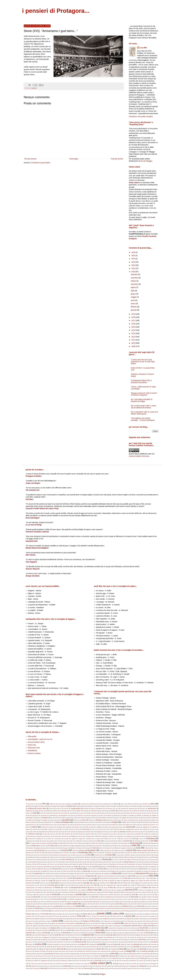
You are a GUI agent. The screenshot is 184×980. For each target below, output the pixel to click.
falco (134, 855)
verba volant (97, 963)
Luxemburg (51, 885)
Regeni (156, 926)
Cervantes (50, 832)
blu (53, 822)
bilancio (154, 820)
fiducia (89, 860)
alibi (103, 806)
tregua (76, 958)
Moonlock (98, 895)
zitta (135, 968)
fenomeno (147, 857)
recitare (110, 926)
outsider (44, 904)
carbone (35, 829)
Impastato (37, 874)
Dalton (120, 841)
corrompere (98, 839)
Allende (121, 806)
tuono (121, 958)
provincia (102, 921)
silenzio (136, 942)
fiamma (82, 860)
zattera (117, 968)
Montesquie (89, 895)
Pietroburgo (126, 911)
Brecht (143, 822)
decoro (109, 843)
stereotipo (80, 949)
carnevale (56, 829)
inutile (137, 876)
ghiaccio (140, 864)
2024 (133, 259)
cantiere (114, 827)
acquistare (84, 804)
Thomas (89, 956)
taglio (78, 954)
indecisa (79, 874)
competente (137, 834)
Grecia (101, 869)
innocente (31, 876)
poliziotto (127, 914)
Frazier (67, 862)
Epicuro (94, 853)
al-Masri (62, 806)
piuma (66, 914)
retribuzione (134, 928)
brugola (28, 825)
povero (121, 916)
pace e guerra (72, 904)
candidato (99, 827)
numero (117, 899)
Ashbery (28, 813)
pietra (119, 911)
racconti (34, 88)
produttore (121, 919)
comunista (56, 836)
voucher (154, 966)
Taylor (107, 954)
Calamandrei (136, 825)
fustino (121, 862)
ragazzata (153, 923)
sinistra (38, 944)
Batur (137, 818)
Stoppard (114, 949)
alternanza (129, 806)
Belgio (45, 820)
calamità (145, 825)
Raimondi (44, 926)
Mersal (51, 892)
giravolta (62, 867)
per (94, 908)
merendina (37, 892)
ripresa (91, 930)
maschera (119, 888)
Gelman (87, 864)
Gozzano (55, 869)
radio (139, 923)
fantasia (37, 857)
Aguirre (36, 806)
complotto (153, 834)
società (99, 944)
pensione (80, 908)
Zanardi (95, 968)
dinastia (114, 846)
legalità (112, 881)
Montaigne (71, 895)
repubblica (69, 928)
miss (143, 892)
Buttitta (114, 825)
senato (119, 940)
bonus (88, 822)
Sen (113, 940)
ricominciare (29, 930)
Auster (28, 815)
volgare (109, 966)
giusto (104, 867)
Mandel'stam (48, 888)
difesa (59, 846)
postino (102, 916)
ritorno (127, 930)
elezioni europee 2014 (144, 850)
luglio (133, 291)
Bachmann (117, 815)
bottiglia (124, 822)
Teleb (125, 954)
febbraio (134, 307)
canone (107, 827)
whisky (66, 968)
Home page (74, 159)
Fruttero (85, 862)
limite (73, 883)
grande (89, 869)
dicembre (134, 274)
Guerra (141, 869)
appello (48, 811)
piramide (37, 914)
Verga (120, 964)
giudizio (83, 867)
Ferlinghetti (155, 857)
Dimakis (91, 846)
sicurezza (110, 942)
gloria (123, 867)
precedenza (153, 916)
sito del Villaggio (146, 161)
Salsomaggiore (42, 935)
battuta (131, 818)
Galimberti (155, 862)
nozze (105, 899)
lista (103, 883)
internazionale (121, 876)
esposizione (65, 855)
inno (157, 874)
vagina (154, 961)
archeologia (63, 811)
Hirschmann (103, 871)
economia (65, 850)
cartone (78, 829)
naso (80, 897)
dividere (73, 848)
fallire (145, 855)
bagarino (125, 815)
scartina (59, 937)
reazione (103, 926)
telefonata (132, 954)
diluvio (84, 846)
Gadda (141, 862)
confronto (111, 836)
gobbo (133, 867)
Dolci (95, 848)
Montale (79, 894)
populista (64, 916)
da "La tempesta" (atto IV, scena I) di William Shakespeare (144, 413)
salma (34, 935)
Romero (58, 933)
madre (81, 885)
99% (44, 804)
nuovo (123, 899)
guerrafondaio (36, 871)
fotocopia (40, 862)
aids (42, 806)
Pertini (30, 911)
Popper (57, 916)
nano (66, 897)
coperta (66, 839)
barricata (96, 818)
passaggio (95, 906)
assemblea (64, 813)
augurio (141, 813)
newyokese (155, 897)
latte (79, 881)
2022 (133, 265)
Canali (84, 827)
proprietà (40, 921)
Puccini (125, 921)
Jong (59, 878)
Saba (27, 935)
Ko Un (119, 878)
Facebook (152, 236)
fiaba (76, 860)
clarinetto (150, 832)
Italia (151, 876)
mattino (44, 890)
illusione (146, 871)
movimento (149, 895)
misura (149, 892)
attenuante (121, 813)
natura (93, 897)
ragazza (145, 923)
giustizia (96, 867)
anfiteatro (100, 808)
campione (77, 827)
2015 (133, 327)
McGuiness (74, 890)
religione (53, 928)
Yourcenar (87, 968)
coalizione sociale (34, 834)
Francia (60, 862)
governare (47, 869)
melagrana (119, 890)
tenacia (28, 956)
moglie (34, 895)
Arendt (93, 811)
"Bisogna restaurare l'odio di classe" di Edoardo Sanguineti (144, 394)
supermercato (104, 951)
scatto (72, 937)
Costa (134, 839)
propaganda (155, 919)
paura (133, 906)
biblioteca (133, 820)
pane (118, 904)
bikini (148, 820)
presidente (60, 919)
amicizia (59, 808)
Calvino (34, 827)
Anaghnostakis (76, 808)
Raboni (109, 923)
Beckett (156, 818)
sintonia (49, 944)
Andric (93, 808)
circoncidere (114, 832)
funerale (103, 862)
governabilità (37, 869)
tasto (101, 954)
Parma (30, 906)
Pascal (64, 906)
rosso (78, 933)
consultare (147, 836)
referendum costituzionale (143, 926)
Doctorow (88, 848)
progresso (146, 919)
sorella (28, 947)
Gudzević (133, 869)
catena (108, 829)
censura (28, 832)
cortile (119, 839)
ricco (150, 928)
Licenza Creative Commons (139, 456)
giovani (55, 867)
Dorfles (147, 848)
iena (118, 871)
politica (116, 914)
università (90, 961)
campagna (59, 827)
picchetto (101, 911)
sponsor (129, 947)
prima (74, 919)
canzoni (129, 827)
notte (90, 899)
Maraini (92, 888)
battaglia (124, 818)
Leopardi (141, 881)
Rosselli (65, 933)
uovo (103, 961)
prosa (55, 921)
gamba (30, 864)
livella (119, 883)
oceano (28, 902)
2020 (133, 272)
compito (146, 834)
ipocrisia (144, 876)
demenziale (124, 843)
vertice (141, 964)
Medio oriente (93, 890)
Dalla (114, 841)
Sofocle (115, 944)
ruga (120, 933)
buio (58, 825)
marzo (133, 304)
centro (35, 832)
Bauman (143, 818)
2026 (133, 252)
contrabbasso (39, 839)
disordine (46, 848)
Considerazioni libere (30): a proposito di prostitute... (141, 381)
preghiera (37, 919)
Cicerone (88, 832)
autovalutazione (63, 815)
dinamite (107, 846)
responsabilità (83, 928)
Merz (57, 892)
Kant (71, 878)
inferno (131, 874)
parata (145, 904)
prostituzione (76, 921)
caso (96, 829)
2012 (133, 337)
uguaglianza (44, 961)
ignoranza (131, 871)
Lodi (131, 883)
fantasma (45, 857)
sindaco (30, 944)
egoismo (109, 850)
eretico (135, 853)
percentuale (101, 908)
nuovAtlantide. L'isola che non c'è (40, 739)
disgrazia (38, 848)
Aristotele (121, 811)
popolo (50, 916)
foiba (123, 860)
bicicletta (141, 820)
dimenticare (99, 846)
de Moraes (80, 843)
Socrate (108, 944)
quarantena (61, 923)
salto (51, 935)
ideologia (112, 871)
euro (103, 855)
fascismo (71, 857)
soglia (122, 944)
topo (126, 956)
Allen (115, 806)
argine (106, 811)
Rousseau (90, 933)
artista (149, 811)
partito (57, 906)
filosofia (105, 859)
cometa (105, 834)
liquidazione (96, 883)
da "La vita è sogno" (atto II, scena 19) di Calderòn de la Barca (144, 407)
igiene (124, 871)
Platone (85, 914)
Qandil (37, 923)
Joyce (65, 878)
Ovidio (51, 904)
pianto (88, 911)
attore (129, 813)
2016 (133, 324)
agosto (134, 287)
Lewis (41, 883)
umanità (63, 961)
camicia (52, 827)
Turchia (142, 958)
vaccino (141, 961)
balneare (37, 818)
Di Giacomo (42, 846)
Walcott (43, 968)
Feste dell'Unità (67, 860)
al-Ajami (54, 806)
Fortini (33, 862)
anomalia (123, 808)
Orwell (154, 902)
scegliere (85, 937)
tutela (29, 961)
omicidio (62, 902)
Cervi (57, 832)
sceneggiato (100, 937)
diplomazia (126, 846)
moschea (141, 895)
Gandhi (36, 864)
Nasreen (87, 897)
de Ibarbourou (42, 843)
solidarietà (136, 944)
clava (157, 832)
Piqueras (29, 914)
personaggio (155, 908)
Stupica (44, 951)
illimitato (139, 871)
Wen (60, 968)
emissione (66, 853)
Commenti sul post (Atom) (41, 163)
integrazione (90, 876)
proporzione (31, 921)
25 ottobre (37, 804)
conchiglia (72, 836)
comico (111, 834)
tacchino (66, 954)
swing (27, 954)
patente (118, 906)
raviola (82, 926)
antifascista (29, 811)
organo (136, 902)
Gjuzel (117, 867)
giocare (34, 867)
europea (118, 855)
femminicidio (130, 857)
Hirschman (94, 871)
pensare (63, 908)
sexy (157, 940)
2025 (133, 255)
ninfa (29, 899)
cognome (53, 834)
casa (91, 829)
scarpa (53, 937)
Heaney (71, 871)
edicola (74, 850)
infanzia (115, 873)
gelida (81, 864)
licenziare (66, 883)
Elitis (43, 853)
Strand (142, 949)
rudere (115, 933)
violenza (66, 966)
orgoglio (143, 902)
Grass (95, 869)
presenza (52, 919)
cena (155, 829)
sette (152, 940)
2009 (133, 346)
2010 (133, 343)
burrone (90, 825)
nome (49, 899)
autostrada (53, 815)
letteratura (29, 883)
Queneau (80, 923)
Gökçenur (154, 867)
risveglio (114, 930)
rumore (141, 933)
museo (42, 897)
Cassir (102, 829)
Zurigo (147, 968)
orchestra (117, 902)
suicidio (87, 951)
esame (35, 855)
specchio (61, 947)
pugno (138, 921)
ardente (86, 811)
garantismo (44, 864)
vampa (39, 964)
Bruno (34, 825)
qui (149, 217)
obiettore (136, 899)
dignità (78, 846)
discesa (150, 846)
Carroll (64, 829)
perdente (109, 908)
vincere (47, 966)
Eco (57, 850)
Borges (115, 822)
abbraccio (53, 804)
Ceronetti (42, 832)
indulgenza (107, 874)
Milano (111, 892)
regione (30, 928)
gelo (93, 864)
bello (58, 820)
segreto (84, 940)
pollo (140, 914)
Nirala (35, 899)
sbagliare (138, 935)
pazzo (146, 906)
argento (100, 811)
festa (57, 860)
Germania (122, 864)
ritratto (133, 930)
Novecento (97, 899)
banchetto (68, 818)
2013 (133, 333)
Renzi (61, 928)
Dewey (34, 846)
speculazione (70, 947)
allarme (109, 806)
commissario (120, 834)
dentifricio (146, 843)
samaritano (70, 935)
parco (151, 904)
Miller (122, 892)
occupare (154, 899)
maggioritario (110, 885)
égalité (102, 850)
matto (51, 890)
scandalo (36, 937)
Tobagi (96, 956)
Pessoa (46, 911)
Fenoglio (139, 857)
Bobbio (58, 822)
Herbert (78, 871)
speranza (87, 947)
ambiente (31, 808)
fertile (45, 860)
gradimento (64, 869)
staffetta (41, 949)
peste (53, 911)
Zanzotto (110, 968)
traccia (154, 956)
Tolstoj (120, 956)
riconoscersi (39, 930)
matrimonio (29, 890)
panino (133, 904)
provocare (110, 921)
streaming (149, 949)
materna (154, 888)
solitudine (145, 944)
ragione (28, 926)
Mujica (156, 895)
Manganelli (75, 888)
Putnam (156, 921)
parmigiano (38, 906)
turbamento (134, 958)
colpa (86, 834)
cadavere (128, 825)
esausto (42, 855)
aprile (133, 300)
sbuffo (155, 935)
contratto (49, 839)
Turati (126, 958)
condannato (89, 836)
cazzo (149, 829)
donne (138, 848)
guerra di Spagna (151, 869)
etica (89, 855)
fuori (115, 862)
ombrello (48, 902)
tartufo (88, 954)
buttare (107, 825)
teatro (113, 954)
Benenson (77, 820)
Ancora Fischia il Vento (36, 742)
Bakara (133, 815)
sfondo (54, 942)
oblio (143, 899)
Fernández (38, 860)
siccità (103, 942)
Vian (27, 966)
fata (77, 857)
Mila (106, 892)
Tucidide (114, 958)
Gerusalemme (131, 864)
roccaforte (38, 933)
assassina (55, 813)
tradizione (29, 958)
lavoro (91, 880)
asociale (48, 813)
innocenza (39, 876)
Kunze (140, 878)
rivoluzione (153, 930)
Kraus (126, 878)
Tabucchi (58, 954)
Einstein (116, 850)
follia (135, 860)
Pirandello (45, 914)
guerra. (28, 871)
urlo (108, 961)
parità (157, 904)
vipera (73, 966)
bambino (45, 818)
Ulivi (52, 961)
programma (137, 919)
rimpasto (77, 930)
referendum (128, 926)
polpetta (147, 914)
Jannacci (35, 878)
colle (74, 834)
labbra (154, 878)
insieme (81, 876)
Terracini (40, 956)
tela (120, 954)
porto (95, 916)
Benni (84, 820)
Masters (146, 888)
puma (150, 921)
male (155, 885)
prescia (45, 919)
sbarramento (147, 935)
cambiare (44, 827)
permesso (137, 908)
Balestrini (147, 815)
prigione (68, 919)
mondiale (47, 895)
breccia (136, 822)
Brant (130, 822)
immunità (28, 874)
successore (71, 951)
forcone (148, 860)
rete (127, 928)
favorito (102, 857)
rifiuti (51, 930)
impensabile (46, 874)
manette (66, 888)
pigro (142, 911)
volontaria (117, 966)
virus (79, 966)
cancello (91, 827)
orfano (129, 902)
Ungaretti (70, 961)
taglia (72, 954)
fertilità (52, 860)
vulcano (28, 968)
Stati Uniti (60, 949)
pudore (132, 921)
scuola (63, 940)
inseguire (74, 876)
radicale (126, 923)
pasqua (87, 906)
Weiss (54, 968)
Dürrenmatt (38, 850)
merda (30, 892)
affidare (130, 804)
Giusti (89, 867)
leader (99, 881)
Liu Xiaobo (111, 883)
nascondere (73, 897)
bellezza (52, 820)
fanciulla (30, 857)
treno (81, 958)
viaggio (154, 964)
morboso (106, 895)
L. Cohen (147, 878)
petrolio (60, 911)
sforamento (62, 942)
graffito (72, 869)
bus (96, 825)
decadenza (101, 843)
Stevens (99, 949)
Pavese (139, 906)
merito (45, 892)
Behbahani (38, 820)
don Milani (115, 848)
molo (40, 895)
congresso (128, 836)
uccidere (36, 961)
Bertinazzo (110, 820)
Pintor (148, 911)
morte (133, 895)
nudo (110, 899)
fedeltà (116, 857)
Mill (117, 892)
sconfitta (43, 940)
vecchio (58, 964)
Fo (118, 860)
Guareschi (118, 869)
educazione (91, 850)
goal (128, 867)
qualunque (44, 923)
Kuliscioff (133, 878)
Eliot (38, 853)
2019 (133, 314)
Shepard (96, 942)
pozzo (137, 916)
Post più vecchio (117, 159)
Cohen (60, 834)
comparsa (129, 834)
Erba (129, 853)
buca (53, 825)
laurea (84, 881)
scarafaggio (45, 937)
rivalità (146, 930)
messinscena (65, 892)
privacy (98, 919)
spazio (55, 947)
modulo (28, 895)
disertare (30, 848)
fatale (83, 857)
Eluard (49, 853)
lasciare (64, 881)
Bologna (66, 822)
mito (155, 892)
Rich (155, 928)
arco (71, 811)
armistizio (135, 811)
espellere (56, 855)
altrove (141, 806)
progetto (129, 919)
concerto (64, 836)
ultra (56, 961)
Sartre (125, 935)
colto (98, 834)
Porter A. (89, 916)
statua (68, 949)
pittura (60, 914)
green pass (110, 869)
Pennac (56, 908)
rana (50, 926)
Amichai (51, 808)
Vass (52, 964)
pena (44, 908)
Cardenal (43, 829)
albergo (85, 806)
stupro (64, 951)
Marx (111, 888)
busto (101, 825)
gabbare (134, 862)
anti (138, 808)
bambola (53, 818)
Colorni (80, 834)
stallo (53, 949)
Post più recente (30, 159)
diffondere (66, 846)
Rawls (89, 926)
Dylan (46, 850)
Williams (72, 968)
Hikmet (85, 871)
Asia (35, 813)
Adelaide (92, 804)
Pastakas (111, 906)
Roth (84, 933)
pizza (72, 914)
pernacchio (145, 908)
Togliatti (103, 956)
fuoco (110, 862)
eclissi (52, 850)
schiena (139, 937)
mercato (156, 890)
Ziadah (123, 968)
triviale (101, 958)
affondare (145, 804)
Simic (148, 942)
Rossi (72, 933)
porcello (72, 916)
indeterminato (88, 874)
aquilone (55, 811)
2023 (133, 262)
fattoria (89, 857)
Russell (148, 933)
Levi (36, 883)
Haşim (59, 871)
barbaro (89, 818)
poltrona (154, 914)
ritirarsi (120, 930)
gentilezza (113, 864)
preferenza (29, 919)
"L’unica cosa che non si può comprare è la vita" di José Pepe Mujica (143, 362)
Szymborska (49, 954)
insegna (57, 876)
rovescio (108, 933)
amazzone (155, 806)
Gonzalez (28, 869)
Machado (74, 885)
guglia (45, 871)
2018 (133, 317)
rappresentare (66, 926)
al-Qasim (69, 806)
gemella (99, 864)
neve (140, 897)
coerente (45, 834)
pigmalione (135, 911)
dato (134, 841)
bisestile (47, 822)
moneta (63, 895)
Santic (96, 935)
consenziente (138, 836)
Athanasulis (112, 813)
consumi (156, 836)
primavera (81, 919)
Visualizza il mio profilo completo (141, 117)
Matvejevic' (65, 890)
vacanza (124, 961)
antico (143, 808)
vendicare (78, 964)
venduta (86, 964)
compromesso (30, 836)
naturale (101, 897)
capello (138, 827)
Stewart (107, 949)
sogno (128, 944)
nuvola (129, 899)
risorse (98, 930)
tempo (155, 954)
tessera (65, 956)
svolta (137, 951)
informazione (140, 873)
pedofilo (30, 908)
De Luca (52, 843)
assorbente (73, 813)
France (54, 862)
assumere (81, 813)
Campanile (68, 827)
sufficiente (80, 951)
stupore (57, 951)
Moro (119, 895)
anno (117, 808)
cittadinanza (129, 832)
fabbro (129, 855)
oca (147, 899)
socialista (92, 944)
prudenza (118, 921)
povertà (129, 916)
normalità (69, 899)
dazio (139, 841)
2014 (133, 330)
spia (100, 947)
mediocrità (105, 890)
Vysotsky (35, 968)
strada (129, 949)
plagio (78, 914)
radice (133, 923)
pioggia (154, 911)
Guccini (126, 869)
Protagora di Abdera (89, 921)
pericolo (129, 908)
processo (113, 919)
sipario (56, 944)
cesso (62, 832)
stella (74, 949)
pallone (97, 904)
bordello (108, 822)
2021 (133, 268)
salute (56, 935)
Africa (153, 804)
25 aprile (28, 804)
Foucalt (47, 862)
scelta (92, 937)
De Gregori (32, 843)
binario (28, 822)
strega (157, 949)
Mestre (73, 892)
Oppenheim (77, 902)
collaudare (67, 834)
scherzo (125, 937)
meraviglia (148, 890)
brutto (40, 825)
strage (135, 949)
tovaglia (147, 956)
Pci (151, 906)
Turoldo (156, 958)
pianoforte (81, 911)
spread (147, 947)
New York (147, 897)
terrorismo (57, 956)
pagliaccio (84, 904)
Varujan (46, 964)
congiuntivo (120, 836)
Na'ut (60, 897)
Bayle (150, 818)
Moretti (113, 895)
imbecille (154, 871)
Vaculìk (148, 961)
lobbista (125, 883)
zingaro (130, 968)
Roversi (99, 933)
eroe (148, 853)
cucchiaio (91, 841)
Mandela (57, 888)
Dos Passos (155, 848)
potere (115, 916)
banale (60, 818)
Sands (78, 935)
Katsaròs (87, 878)
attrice (134, 813)
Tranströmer (54, 958)
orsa (149, 902)
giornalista (47, 867)
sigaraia (123, 942)
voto (148, 966)
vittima (91, 966)
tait (83, 954)
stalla (47, 949)
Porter (79, 916)
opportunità (87, 902)
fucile (91, 862)
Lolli (144, 883)
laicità (36, 881)
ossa (34, 904)
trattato (69, 958)
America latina (42, 808)
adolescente (107, 804)
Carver (85, 829)
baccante (108, 815)
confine (97, 836)
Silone (142, 942)
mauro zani (32, 745)
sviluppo (129, 951)
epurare (109, 853)
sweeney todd (146, 951)
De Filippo (155, 841)
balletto (154, 815)
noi (44, 899)
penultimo (88, 908)
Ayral (87, 815)
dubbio (30, 850)
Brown (155, 822)
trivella (95, 958)
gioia (40, 867)
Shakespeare (79, 942)
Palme (104, 904)
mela (112, 890)
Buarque (47, 825)
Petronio (67, 911)
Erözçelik (28, 855)
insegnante (65, 876)
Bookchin (100, 822)
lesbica (148, 881)
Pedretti (37, 908)
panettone (125, 904)
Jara (41, 878)
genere (106, 864)
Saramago (109, 935)
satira (131, 935)
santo (102, 935)
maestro (88, 885)
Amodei (66, 808)
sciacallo (154, 937)
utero (113, 961)
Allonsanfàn (32, 736)
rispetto (107, 930)
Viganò (33, 966)
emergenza (57, 853)
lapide (58, 881)
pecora (156, 906)
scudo (57, 940)
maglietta (125, 885)
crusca (84, 841)
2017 (133, 320)
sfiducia (48, 942)
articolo (142, 811)
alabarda (78, 806)
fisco (114, 860)
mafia (95, 885)
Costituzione (150, 839)
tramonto (36, 958)
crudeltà (77, 841)
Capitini (154, 827)
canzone (121, 827)
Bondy (82, 822)
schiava (132, 937)
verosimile (133, 964)
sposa (141, 947)
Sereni (141, 940)
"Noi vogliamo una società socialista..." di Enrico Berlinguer (143, 419)
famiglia (156, 855)
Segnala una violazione (139, 437)
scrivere (50, 940)
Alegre (97, 806)
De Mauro (71, 843)
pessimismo (37, 911)
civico (136, 832)
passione (103, 906)
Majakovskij (140, 885)
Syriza (41, 954)
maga (102, 885)
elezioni (129, 850)
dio (120, 846)
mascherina (128, 888)
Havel (65, 871)
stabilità (28, 949)
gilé (29, 867)
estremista (82, 855)
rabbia (103, 923)
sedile (70, 940)
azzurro (101, 815)
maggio (134, 297)
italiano (28, 878)
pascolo (71, 906)
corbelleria (89, 839)
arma (128, 811)
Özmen (57, 904)
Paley (91, 904)
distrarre (53, 848)
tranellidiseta (32, 751)
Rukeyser (134, 933)
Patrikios (125, 906)
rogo (52, 933)
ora (111, 902)
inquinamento (48, 876)
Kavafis (95, 878)
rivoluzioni (29, 933)
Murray (35, 897)
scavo (78, 937)
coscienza (126, 839)
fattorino (95, 857)
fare (59, 857)
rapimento (57, 926)
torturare (140, 956)
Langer (50, 881)
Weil (49, 968)
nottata (84, 899)
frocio (78, 862)
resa (75, 928)
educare (82, 850)
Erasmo (123, 853)
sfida (41, 942)
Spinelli (113, 947)
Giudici (76, 867)
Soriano (34, 947)
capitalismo (146, 827)
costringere (29, 841)
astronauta (96, 813)
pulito (144, 921)
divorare (80, 848)
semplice (97, 940)
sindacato (155, 942)
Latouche (72, 881)
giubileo (69, 867)
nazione (126, 897)
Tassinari (95, 954)
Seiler (91, 940)
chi (67, 832)
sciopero (35, 940)
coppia (73, 839)
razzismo (96, 926)
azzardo (94, 815)
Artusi (155, 811)
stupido (50, 951)
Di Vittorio (51, 846)
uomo (97, 961)
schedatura (109, 937)
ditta (59, 848)
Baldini (139, 815)
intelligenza (100, 876)
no (40, 899)
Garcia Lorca (54, 864)
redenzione (118, 926)
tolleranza (112, 956)
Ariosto (113, 811)
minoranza (136, 892)
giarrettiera (148, 864)
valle (27, 964)
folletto (129, 860)
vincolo (54, 966)
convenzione (57, 839)
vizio (103, 966)
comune (39, 836)
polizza (134, 914)
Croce (58, 841)
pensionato (71, 908)
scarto (66, 937)
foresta (154, 860)
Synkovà (34, 954)
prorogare (48, 921)
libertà (53, 883)
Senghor (126, 940)
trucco (107, 958)
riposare (84, 930)
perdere (116, 908)
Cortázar (106, 839)
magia (118, 885)
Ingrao (151, 874)
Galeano (147, 862)
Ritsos (139, 930)
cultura (99, 841)
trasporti (62, 958)
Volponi (124, 966)
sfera (36, 942)
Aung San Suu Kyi (151, 813)
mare (106, 888)
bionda (34, 822)
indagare (72, 874)
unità (83, 961)
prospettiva (67, 921)
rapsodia (75, 926)
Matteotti (37, 890)
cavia (144, 829)
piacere (74, 911)
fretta (73, 862)
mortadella (126, 895)
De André (146, 841)
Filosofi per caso (34, 748)
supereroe (95, 951)
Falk (139, 855)
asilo (41, 813)
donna (132, 848)
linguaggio (86, 883)
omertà (55, 902)
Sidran (117, 942)
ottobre (134, 281)
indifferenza (98, 874)
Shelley (89, 942)
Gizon (110, 867)
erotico (154, 853)
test (78, 956)
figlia (94, 860)
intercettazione (110, 876)
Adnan (99, 804)
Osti (39, 904)
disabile (143, 846)
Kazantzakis (104, 878)
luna (43, 885)
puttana (30, 923)
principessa (90, 919)
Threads (145, 236)
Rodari (46, 933)
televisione (147, 954)
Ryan (155, 933)
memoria (129, 890)
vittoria (98, 966)
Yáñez (79, 968)
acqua (76, 804)
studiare (37, 951)
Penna (50, 908)
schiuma (146, 937)
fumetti (97, 862)
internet (130, 876)
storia (121, 949)
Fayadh (109, 857)
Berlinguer (99, 820)
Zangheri (102, 968)
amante (148, 806)
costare (141, 839)
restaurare (111, 928)
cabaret (120, 825)
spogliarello (121, 947)
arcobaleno (78, 811)
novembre (135, 278)
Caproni (28, 829)
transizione (45, 958)
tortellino (132, 956)
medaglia (83, 890)
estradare (73, 855)
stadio (34, 949)
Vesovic (147, 964)
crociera (64, 841)
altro (135, 806)
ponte (36, 916)
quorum (88, 923)
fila (99, 860)
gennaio (134, 310)
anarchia (86, 808)
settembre (135, 284)
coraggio (80, 839)
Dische (156, 846)
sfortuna (70, 942)
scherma (118, 937)
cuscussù (107, 841)
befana (30, 820)
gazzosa (68, 864)
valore (33, 964)
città (121, 832)
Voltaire (142, 966)
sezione (30, 942)
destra (27, 846)
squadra (154, 947)
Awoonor (80, 815)
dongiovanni (124, 848)
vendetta (70, 964)
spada (48, 947)
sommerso (153, 944)
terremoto (48, 956)
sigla (130, 942)
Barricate (104, 818)
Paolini (139, 904)
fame (150, 855)
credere (51, 841)
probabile (105, 919)
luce (149, 883)
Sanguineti (86, 935)
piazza (94, 911)
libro (60, 883)
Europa (109, 855)
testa (83, 956)
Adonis (116, 804)
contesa (30, 839)
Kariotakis (78, 878)
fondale (141, 860)
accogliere (68, 804)
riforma (63, 930)
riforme (69, 930)
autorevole (44, 815)
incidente (64, 874)
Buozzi (77, 825)
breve (149, 822)
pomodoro (29, 916)
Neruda (133, 897)
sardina (119, 935)
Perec (123, 908)
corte (113, 839)
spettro (94, 947)
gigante (156, 864)
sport (135, 947)
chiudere (80, 832)
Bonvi (93, 822)
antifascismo (152, 808)
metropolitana (90, 892)
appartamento (39, 811)
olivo (42, 902)
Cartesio (71, 829)
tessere (72, 956)
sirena (62, 944)
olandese (35, 902)
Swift (155, 951)
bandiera (76, 818)
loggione (137, 883)
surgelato (114, 951)
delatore (116, 843)
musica (49, 897)
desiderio (154, 843)
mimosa (129, 892)
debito (87, 843)
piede (108, 911)
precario (144, 916)
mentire (140, 890)
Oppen (69, 902)
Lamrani (43, 881)
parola (45, 906)
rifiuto (57, 930)
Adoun (123, 804)
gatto (62, 864)
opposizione (96, 902)
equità (116, 853)
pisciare (54, 914)
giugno (134, 294)
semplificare (106, 940)
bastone (117, 818)
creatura (44, 841)
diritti (134, 845)
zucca (141, 968)
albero (91, 806)
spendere (79, 947)
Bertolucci (118, 820)
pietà (113, 911)
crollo (71, 841)
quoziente (96, 923)
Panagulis (111, 904)
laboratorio (29, 881)
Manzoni (84, 888)
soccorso (74, 944)
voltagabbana (133, 966)
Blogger (102, 974)
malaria (149, 885)
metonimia (81, 892)
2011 (133, 340)
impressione (56, 874)
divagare (66, 848)
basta (110, 818)
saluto (63, 935)
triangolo (88, 958)
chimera (73, 832)
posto (108, 916)
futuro (127, 862)
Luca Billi (143, 48)
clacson (143, 832)
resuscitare (120, 928)
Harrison (52, 871)
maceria (66, 885)
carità (49, 829)
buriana (83, 825)
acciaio (60, 804)
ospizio (28, 904)
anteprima (132, 808)
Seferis (77, 940)
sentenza (133, 940)
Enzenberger (83, 852)
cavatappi (128, 829)
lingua (79, 883)
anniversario (109, 808)
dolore (101, 848)
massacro (137, 888)
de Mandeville (62, 843)
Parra (51, 906)
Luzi (59, 885)
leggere (133, 881)
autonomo (35, 815)
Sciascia (28, 940)
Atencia (104, 813)
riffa (46, 930)
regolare (37, 928)
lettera (154, 881)
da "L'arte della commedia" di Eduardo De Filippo (142, 400)
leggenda (125, 881)
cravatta (37, 841)
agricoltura (29, 806)
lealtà (106, 881)
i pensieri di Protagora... (56, 11)
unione (77, 961)
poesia (92, 914)
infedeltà (124, 874)
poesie (101, 913)
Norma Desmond (58, 899)
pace (63, 904)
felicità (122, 857)
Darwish (127, 841)
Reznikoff (143, 928)
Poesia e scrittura (34, 753)
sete (147, 940)
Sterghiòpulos (90, 949)
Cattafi (115, 829)
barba (82, 818)
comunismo (47, 836)
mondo (54, 894)
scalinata (28, 937)
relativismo (45, 928)
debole (94, 843)
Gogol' (146, 867)
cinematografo (97, 832)
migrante (100, 892)
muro (29, 897)
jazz (46, 878)
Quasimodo (70, 923)
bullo (71, 825)
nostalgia (77, 899)
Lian (47, 883)
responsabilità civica (97, 928)
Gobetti (140, 867)
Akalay (48, 806)
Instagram (133, 239)
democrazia (134, 843)
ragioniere (35, 926)
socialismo (83, 944)
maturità (57, 890)
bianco (126, 820)
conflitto (104, 836)
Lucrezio (37, 885)
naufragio (108, 897)
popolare (43, 916)
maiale (132, 885)
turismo (149, 958)
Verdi (114, 964)
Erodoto (142, 853)
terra (34, 956)
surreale (121, 951)
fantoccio (52, 857)
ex (124, 855)
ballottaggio (29, 818)
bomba (75, 822)
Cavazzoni (136, 829)
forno (27, 862)
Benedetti (66, 820)
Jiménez (53, 878)
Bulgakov (64, 825)
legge (118, 881)
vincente (40, 966)
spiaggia (106, 947)
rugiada (126, 933)
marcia (99, 888)
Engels (74, 853)
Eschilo (49, 855)
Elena (122, 850)
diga (73, 846)
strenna (30, 951)
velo (64, 964)
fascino (64, 857)
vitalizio (85, 966)
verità (126, 964)
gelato (75, 864)
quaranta (53, 923)
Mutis (55, 897)
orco (123, 902)
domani (107, 848)
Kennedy (112, 878)
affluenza (137, 804)
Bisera (40, 822)
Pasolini (78, 906)
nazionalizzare (117, 897)
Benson (91, 820)
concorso (80, 836)
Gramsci (79, 869)
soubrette (42, 947)
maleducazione (30, 888)
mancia (39, 888)
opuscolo (105, 902)
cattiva (121, 829)
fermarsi (30, 860)
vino (60, 966)
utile (118, 961)
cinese (106, 832)
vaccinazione (133, 961)
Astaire (89, 813)
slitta (68, 944)
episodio (102, 853)
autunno (73, 815)
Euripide (97, 855)
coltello (92, 834)
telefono (139, 954)
